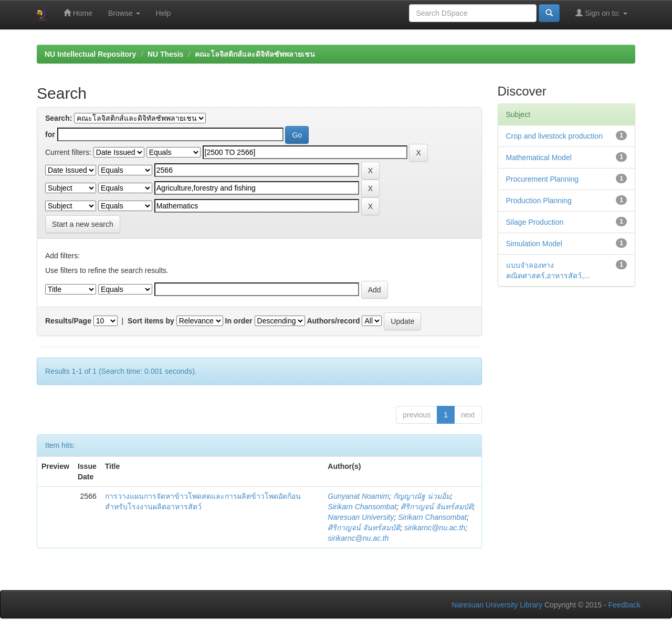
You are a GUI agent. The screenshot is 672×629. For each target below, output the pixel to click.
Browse (124, 13)
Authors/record (333, 321)
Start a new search (83, 224)
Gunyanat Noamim (358, 496)
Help (164, 13)
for (50, 134)
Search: (59, 118)
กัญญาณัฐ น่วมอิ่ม (422, 496)
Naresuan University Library (497, 605)
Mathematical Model (539, 158)
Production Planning (539, 201)
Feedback (624, 605)
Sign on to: (601, 13)
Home (78, 13)
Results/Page (68, 321)
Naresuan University (361, 517)
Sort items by (151, 321)
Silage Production (535, 222)
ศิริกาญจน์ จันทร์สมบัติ (437, 507)
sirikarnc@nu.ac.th (435, 528)
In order (239, 321)
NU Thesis (165, 54)
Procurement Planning (543, 179)
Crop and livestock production (554, 136)
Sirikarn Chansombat (362, 507)
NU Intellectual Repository (90, 54)
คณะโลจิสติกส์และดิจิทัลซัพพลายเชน (255, 54)
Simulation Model (534, 244)
